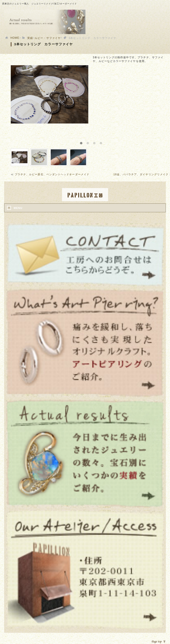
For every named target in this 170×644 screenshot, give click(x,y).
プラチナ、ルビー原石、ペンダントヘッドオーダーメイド (52, 174)
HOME (15, 38)
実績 (30, 38)
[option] (50, 94)
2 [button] (90, 142)
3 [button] (97, 142)
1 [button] (84, 142)
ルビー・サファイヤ (48, 38)
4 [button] (104, 142)
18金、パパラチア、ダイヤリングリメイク (141, 174)
